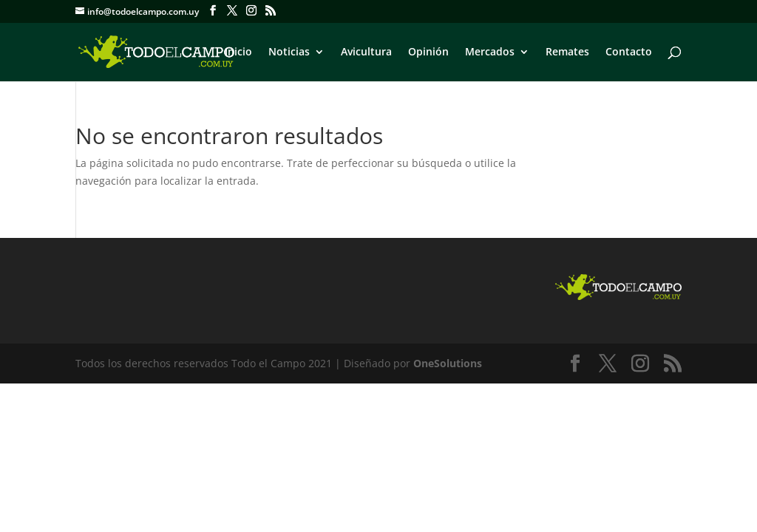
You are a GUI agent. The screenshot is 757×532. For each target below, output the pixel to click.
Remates (567, 52)
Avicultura (366, 52)
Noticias (289, 52)
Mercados (490, 52)
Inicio (238, 52)
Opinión (428, 52)
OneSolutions (448, 363)
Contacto (629, 52)
